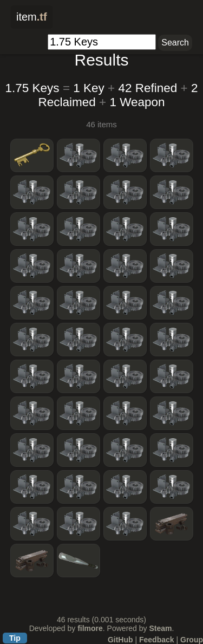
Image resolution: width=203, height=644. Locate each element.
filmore (90, 628)
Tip (15, 638)
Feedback (157, 640)
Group (192, 640)
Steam (160, 628)
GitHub (120, 640)
